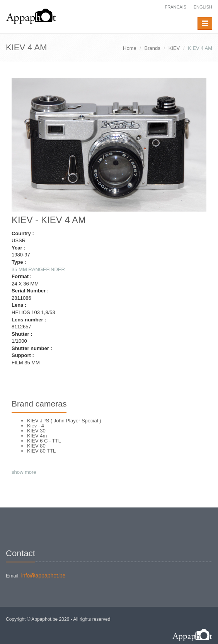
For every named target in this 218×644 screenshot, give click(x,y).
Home (130, 48)
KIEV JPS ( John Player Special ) (64, 421)
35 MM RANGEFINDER (38, 269)
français (175, 7)
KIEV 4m (37, 436)
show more (24, 472)
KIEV (174, 48)
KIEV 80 (36, 446)
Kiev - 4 (36, 426)
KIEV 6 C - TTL (44, 441)
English (203, 7)
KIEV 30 (36, 431)
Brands (152, 48)
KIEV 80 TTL (41, 451)
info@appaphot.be (43, 576)
